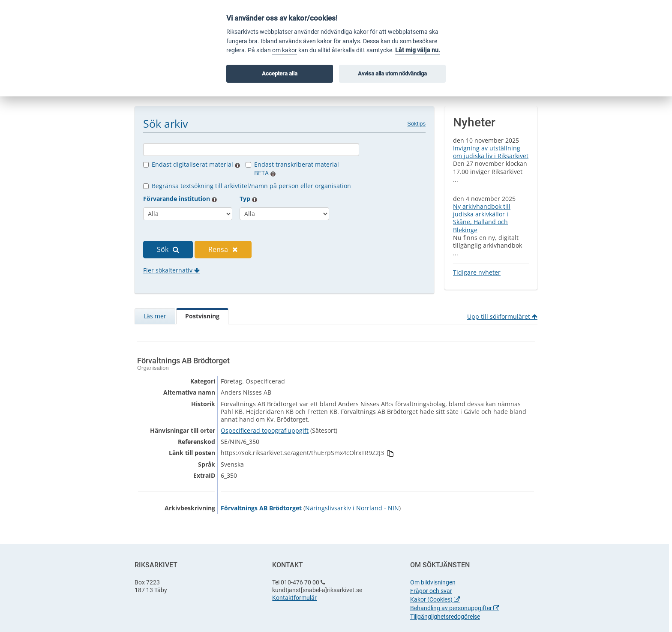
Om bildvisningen (433, 582)
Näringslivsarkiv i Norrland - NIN (352, 508)
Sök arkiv (165, 123)
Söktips (416, 124)
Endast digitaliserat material (196, 164)
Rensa (223, 249)
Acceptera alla (280, 73)
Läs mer (155, 316)
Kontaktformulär (294, 598)
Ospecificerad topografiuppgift (265, 430)
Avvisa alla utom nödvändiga (392, 73)
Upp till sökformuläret (502, 316)
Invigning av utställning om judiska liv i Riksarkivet (491, 152)
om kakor (285, 50)
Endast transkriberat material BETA (297, 169)
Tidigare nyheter (477, 272)
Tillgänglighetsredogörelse (445, 617)
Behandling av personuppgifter (455, 608)
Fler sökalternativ (171, 270)
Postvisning (202, 316)
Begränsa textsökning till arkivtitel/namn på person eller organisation (251, 186)
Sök (168, 249)
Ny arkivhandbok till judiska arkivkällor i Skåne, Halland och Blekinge (482, 218)
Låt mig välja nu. (418, 50)
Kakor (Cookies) (435, 599)
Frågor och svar (431, 591)
